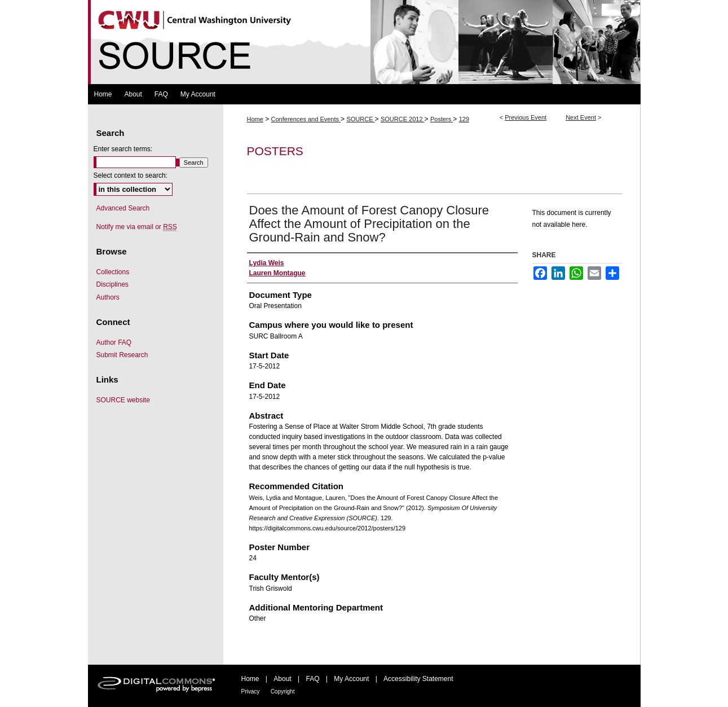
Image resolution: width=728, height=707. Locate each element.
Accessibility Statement (418, 679)
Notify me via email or (137, 227)
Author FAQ (114, 342)
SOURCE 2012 (403, 119)
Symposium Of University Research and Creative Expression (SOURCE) (364, 42)
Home (255, 119)
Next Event (581, 117)
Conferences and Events (306, 119)
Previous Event (526, 117)
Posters (442, 119)
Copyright (283, 691)
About (282, 679)
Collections (113, 272)
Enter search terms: (123, 149)
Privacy (251, 691)
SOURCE (360, 119)
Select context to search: (131, 175)
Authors (108, 297)
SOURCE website (123, 400)
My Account (351, 679)
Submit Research (122, 355)
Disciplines (112, 284)
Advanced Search (123, 208)
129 (464, 119)
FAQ (312, 679)
